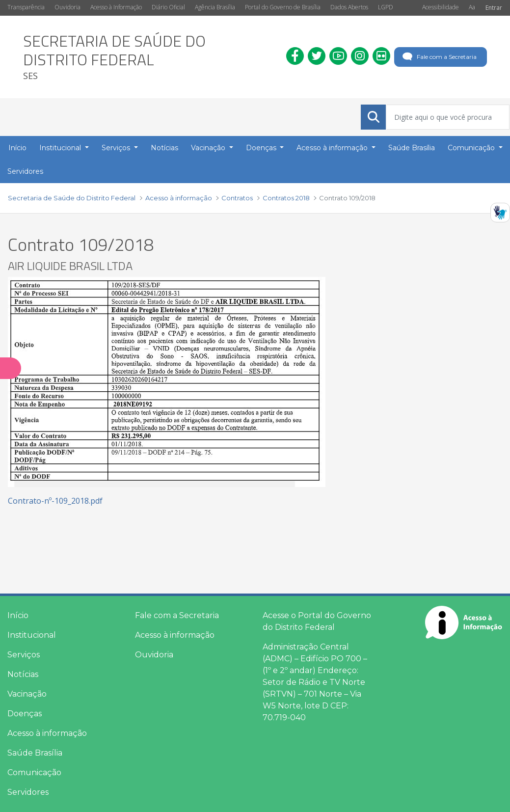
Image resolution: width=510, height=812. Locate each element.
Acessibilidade (441, 7)
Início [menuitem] (17, 148)
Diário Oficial (168, 7)
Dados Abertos (349, 7)
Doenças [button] (262, 148)
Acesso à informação (47, 733)
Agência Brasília (215, 7)
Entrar (494, 8)
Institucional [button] (61, 148)
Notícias (23, 674)
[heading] (147, 57)
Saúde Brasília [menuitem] (412, 148)
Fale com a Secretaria (439, 57)
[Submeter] (374, 117)
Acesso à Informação (116, 7)
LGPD (386, 7)
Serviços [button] (117, 148)
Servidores (28, 792)
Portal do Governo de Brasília (283, 7)
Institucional (32, 635)
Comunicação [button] (472, 148)
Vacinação (27, 694)
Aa (472, 7)
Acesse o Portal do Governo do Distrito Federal (317, 621)
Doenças (25, 714)
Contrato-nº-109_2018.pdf (55, 501)
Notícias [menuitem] (164, 148)
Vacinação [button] (209, 148)
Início (18, 615)
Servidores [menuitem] (25, 171)
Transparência (26, 7)
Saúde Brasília (35, 753)
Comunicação (34, 772)
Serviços (24, 655)
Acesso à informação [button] (333, 148)
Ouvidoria (67, 7)
